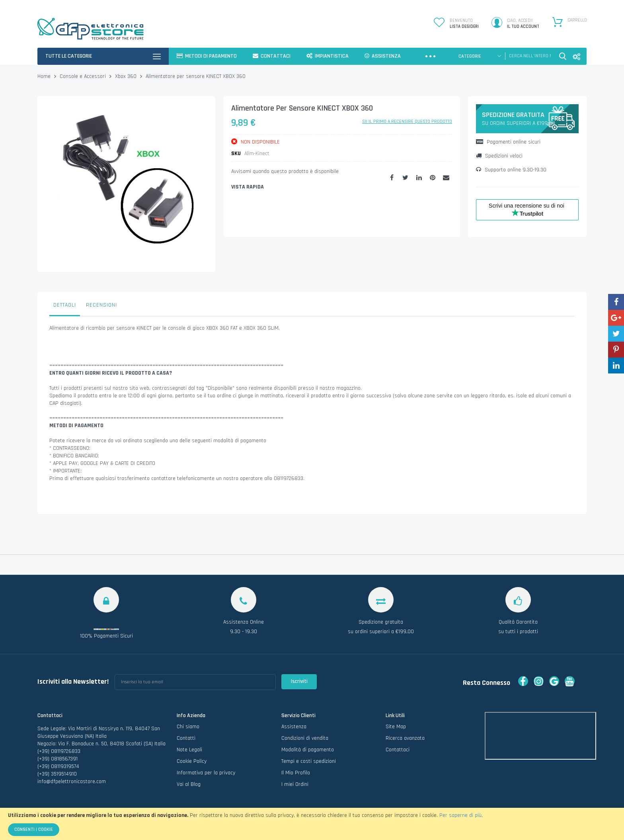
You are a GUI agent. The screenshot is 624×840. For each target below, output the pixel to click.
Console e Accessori (83, 76)
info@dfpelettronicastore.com (72, 782)
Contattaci (398, 750)
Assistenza (294, 727)
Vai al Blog (189, 784)
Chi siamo (188, 727)
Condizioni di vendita (305, 738)
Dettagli (65, 305)
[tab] (65, 307)
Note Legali (189, 750)
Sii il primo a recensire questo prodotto (407, 122)
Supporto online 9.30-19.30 (511, 170)
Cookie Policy (192, 761)
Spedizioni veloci (499, 156)
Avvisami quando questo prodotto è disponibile (285, 171)
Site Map (396, 727)
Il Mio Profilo (296, 773)
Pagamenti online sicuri (508, 142)
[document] (312, 824)
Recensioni (101, 305)
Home (44, 76)
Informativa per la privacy (206, 773)
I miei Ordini (295, 784)
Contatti (186, 738)
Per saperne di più (460, 815)
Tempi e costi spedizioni (309, 761)
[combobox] (530, 56)
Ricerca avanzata (405, 738)
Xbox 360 (126, 76)
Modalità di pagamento (308, 750)
